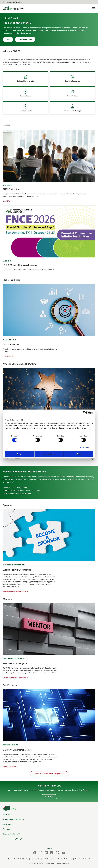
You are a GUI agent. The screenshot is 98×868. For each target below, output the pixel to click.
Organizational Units (10, 834)
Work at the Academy (65, 859)
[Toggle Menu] (94, 8)
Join (8, 39)
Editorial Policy (23, 859)
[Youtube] (63, 853)
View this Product (9, 766)
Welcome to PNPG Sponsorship (17, 570)
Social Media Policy (49, 859)
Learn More (7, 201)
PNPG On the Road (11, 189)
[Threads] (52, 853)
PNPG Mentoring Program (15, 663)
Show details (85, 447)
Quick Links (7, 824)
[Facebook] (35, 853)
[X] (58, 853)
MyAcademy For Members (13, 819)
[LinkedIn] (46, 853)
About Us (6, 814)
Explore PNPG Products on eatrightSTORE (49, 774)
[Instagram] (40, 853)
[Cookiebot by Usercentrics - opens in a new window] (84, 413)
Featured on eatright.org (12, 839)
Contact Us (12, 859)
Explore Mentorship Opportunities (15, 678)
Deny (19, 454)
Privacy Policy (36, 859)
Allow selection (49, 454)
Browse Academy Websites (12, 2)
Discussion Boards (11, 344)
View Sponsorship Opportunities (15, 591)
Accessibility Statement (82, 859)
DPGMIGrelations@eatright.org (19, 493)
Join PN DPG (49, 797)
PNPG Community (25, 39)
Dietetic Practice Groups (14, 18)
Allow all (79, 454)
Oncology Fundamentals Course (17, 750)
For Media (7, 829)
